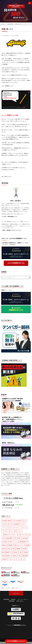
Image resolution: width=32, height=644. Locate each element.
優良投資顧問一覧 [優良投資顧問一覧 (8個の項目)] (10, 538)
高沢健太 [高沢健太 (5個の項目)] (4, 559)
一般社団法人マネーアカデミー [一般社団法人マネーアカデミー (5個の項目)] (9, 535)
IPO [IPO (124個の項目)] (7, 524)
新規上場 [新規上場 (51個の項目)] (4, 549)
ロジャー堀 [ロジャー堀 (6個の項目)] (13, 531)
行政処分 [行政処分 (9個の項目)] (14, 556)
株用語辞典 (12, 601)
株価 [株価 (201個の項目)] (13, 549)
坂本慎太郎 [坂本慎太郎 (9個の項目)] (25, 538)
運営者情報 (6, 599)
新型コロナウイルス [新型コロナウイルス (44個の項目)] (19, 545)
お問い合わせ (20, 601)
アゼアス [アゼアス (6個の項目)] (23, 524)
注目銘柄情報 (6, 36)
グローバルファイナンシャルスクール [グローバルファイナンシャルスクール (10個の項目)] (18, 528)
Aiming (13, 36)
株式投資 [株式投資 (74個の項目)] (25, 549)
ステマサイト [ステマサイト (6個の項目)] (5, 531)
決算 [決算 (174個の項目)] (21, 552)
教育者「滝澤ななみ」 (9, 443)
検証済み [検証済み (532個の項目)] (15, 552)
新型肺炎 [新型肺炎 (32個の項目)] (28, 545)
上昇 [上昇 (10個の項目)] (3, 538)
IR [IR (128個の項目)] (10, 524)
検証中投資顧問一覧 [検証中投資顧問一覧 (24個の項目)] (7, 552)
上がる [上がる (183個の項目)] (28, 535)
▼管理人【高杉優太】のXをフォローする (11, 230)
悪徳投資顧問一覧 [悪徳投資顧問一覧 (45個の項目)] (24, 542)
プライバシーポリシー (23, 599)
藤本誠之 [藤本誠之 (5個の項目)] (8, 556)
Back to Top (16, 594)
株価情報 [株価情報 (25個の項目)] (18, 549)
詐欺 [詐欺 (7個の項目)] (20, 556)
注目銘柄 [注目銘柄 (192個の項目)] (26, 552)
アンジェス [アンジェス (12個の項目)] (5, 528)
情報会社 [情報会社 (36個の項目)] (4, 545)
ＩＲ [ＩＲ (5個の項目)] (24, 559)
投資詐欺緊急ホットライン (20, 625)
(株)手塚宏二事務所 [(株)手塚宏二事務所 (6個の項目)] (7, 521)
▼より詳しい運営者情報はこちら (9, 217)
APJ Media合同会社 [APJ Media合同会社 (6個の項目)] (17, 521)
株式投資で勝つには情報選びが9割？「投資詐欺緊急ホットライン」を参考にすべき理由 (13, 419)
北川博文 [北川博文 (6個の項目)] (19, 538)
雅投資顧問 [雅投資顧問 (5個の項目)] (25, 556)
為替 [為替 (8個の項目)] (3, 556)
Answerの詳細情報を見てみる (16, 263)
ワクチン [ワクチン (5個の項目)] (20, 531)
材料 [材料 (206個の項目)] (9, 549)
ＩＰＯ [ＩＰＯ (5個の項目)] (19, 559)
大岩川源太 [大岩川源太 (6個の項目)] (5, 542)
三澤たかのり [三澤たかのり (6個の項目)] (22, 535)
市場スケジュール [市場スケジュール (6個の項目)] (13, 542)
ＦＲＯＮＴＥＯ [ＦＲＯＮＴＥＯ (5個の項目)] (12, 559)
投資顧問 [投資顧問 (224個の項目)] (10, 545)
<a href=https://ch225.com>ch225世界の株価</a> (13, 502)
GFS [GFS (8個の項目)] (3, 524)
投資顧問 (17, 36)
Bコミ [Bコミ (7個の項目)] (25, 521)
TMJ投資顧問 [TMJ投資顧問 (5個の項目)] (16, 524)
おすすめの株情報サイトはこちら (16, 641)
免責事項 (13, 599)
